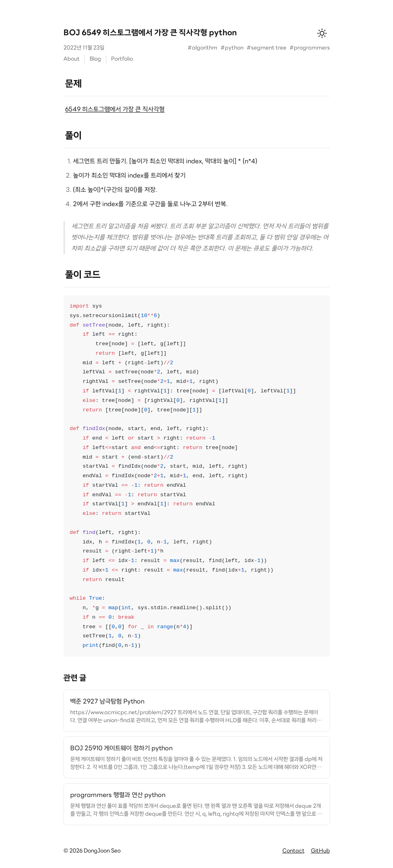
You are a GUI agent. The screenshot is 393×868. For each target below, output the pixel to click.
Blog (95, 59)
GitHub (320, 851)
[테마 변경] (322, 33)
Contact (293, 851)
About (72, 59)
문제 (73, 84)
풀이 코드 (83, 275)
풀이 (73, 136)
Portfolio (122, 59)
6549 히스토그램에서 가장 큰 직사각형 (115, 110)
